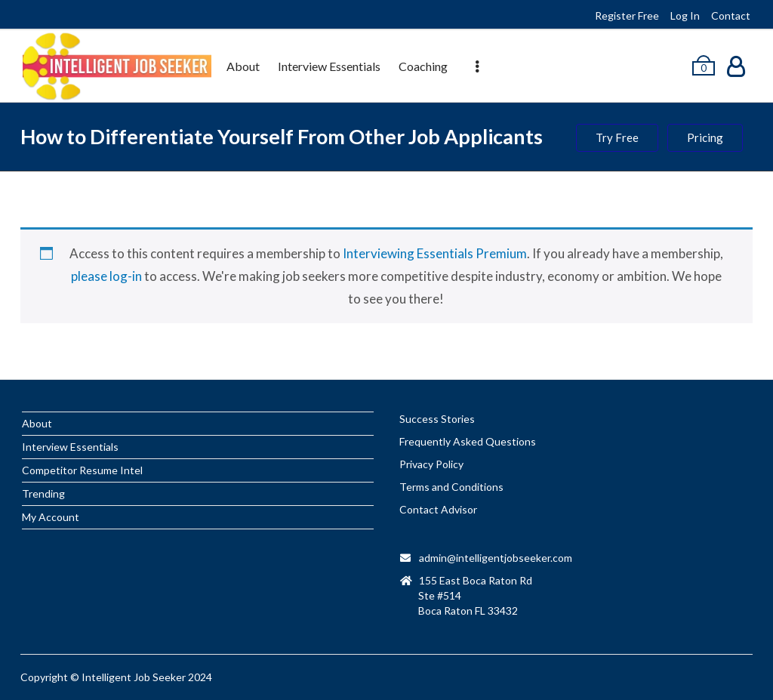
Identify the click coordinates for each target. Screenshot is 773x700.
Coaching (423, 66)
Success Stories (437, 419)
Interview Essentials (329, 66)
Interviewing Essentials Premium (435, 253)
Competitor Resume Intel (82, 470)
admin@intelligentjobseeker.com (496, 558)
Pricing (705, 137)
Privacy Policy (431, 464)
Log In (685, 15)
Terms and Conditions (451, 487)
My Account (51, 517)
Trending (43, 493)
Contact (731, 15)
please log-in (106, 276)
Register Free (627, 15)
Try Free (617, 137)
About (243, 66)
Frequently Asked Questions (468, 441)
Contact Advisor (438, 509)
